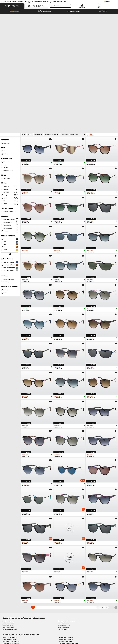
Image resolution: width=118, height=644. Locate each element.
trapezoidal (10, 146)
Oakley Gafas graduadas (9, 554)
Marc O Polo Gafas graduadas (11, 557)
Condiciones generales (9, 636)
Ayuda (80, 601)
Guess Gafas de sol (63, 542)
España (108, 1)
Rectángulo (10, 107)
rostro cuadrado (10, 143)
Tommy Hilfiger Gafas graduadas (69, 559)
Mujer (4, 66)
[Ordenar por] (73, 50)
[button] (12, 6)
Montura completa (10, 127)
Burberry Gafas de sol (64, 540)
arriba (113, 636)
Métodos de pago (45, 604)
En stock (5, 83)
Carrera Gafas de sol (8, 542)
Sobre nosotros (7, 601)
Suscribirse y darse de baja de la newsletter (90, 604)
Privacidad (19, 636)
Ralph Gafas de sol (63, 544)
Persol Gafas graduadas (66, 554)
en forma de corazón (10, 135)
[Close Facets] (10, 50)
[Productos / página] (52, 50)
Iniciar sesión (82, 7)
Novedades (6, 77)
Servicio (43, 601)
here (45, 581)
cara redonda (10, 140)
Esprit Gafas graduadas (66, 561)
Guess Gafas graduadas (66, 552)
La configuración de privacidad (11, 604)
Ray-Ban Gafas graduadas (10, 552)
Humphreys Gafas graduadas (11, 559)
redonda (10, 104)
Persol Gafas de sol (8, 540)
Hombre (5, 69)
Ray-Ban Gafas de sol (9, 536)
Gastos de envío (45, 606)
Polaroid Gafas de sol (64, 538)
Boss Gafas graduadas (66, 557)
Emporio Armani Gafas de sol (66, 536)
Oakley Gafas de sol (8, 538)
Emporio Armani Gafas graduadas (12, 561)
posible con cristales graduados (8, 196)
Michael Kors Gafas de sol (10, 544)
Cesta (99, 7)
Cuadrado (10, 101)
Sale (4, 80)
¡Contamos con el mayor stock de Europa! (16, 1)
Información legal (28, 636)
